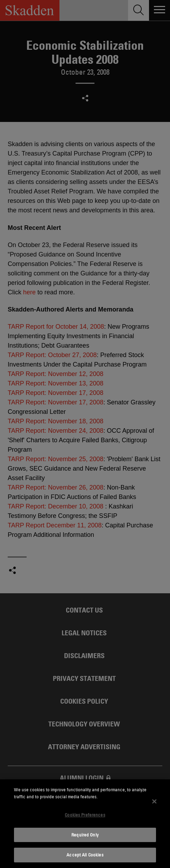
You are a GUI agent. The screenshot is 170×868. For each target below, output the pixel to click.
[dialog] (85, 824)
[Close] (155, 801)
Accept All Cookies (85, 855)
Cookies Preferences (85, 815)
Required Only (85, 835)
